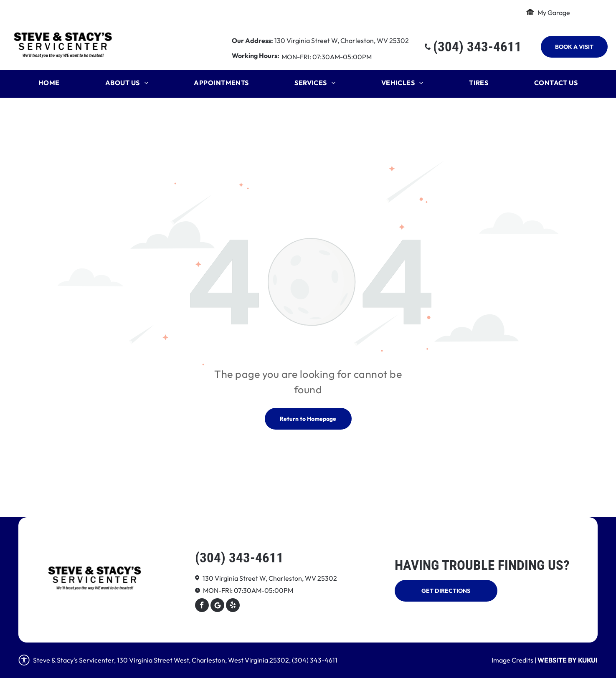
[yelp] (233, 606)
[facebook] (202, 606)
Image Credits (512, 660)
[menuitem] (49, 85)
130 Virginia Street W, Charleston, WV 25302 (342, 40)
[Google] (217, 606)
